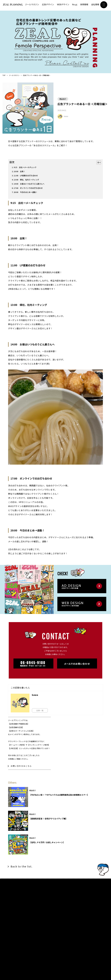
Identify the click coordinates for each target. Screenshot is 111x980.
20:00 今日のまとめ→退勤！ (26, 193)
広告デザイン (48, 5)
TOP (4, 75)
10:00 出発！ (20, 172)
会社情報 (95, 5)
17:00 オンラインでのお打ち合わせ (29, 189)
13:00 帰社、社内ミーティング (27, 180)
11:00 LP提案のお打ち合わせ (26, 176)
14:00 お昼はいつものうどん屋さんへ (30, 184)
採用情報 (84, 5)
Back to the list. (22, 867)
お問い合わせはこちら (21, 767)
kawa (66, 116)
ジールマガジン (32, 5)
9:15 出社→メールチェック (26, 167)
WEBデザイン (63, 5)
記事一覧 (41, 711)
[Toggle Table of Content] (97, 162)
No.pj (75, 5)
